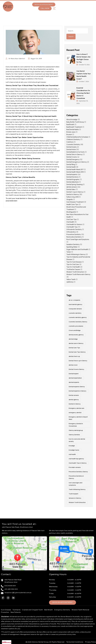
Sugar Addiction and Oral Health (77, 249)
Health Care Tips (72, 204)
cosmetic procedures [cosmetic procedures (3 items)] (76, 326)
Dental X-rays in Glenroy (75, 192)
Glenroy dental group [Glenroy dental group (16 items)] (76, 430)
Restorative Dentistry (74, 237)
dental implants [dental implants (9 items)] (74, 382)
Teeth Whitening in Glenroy (76, 254)
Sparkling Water (72, 247)
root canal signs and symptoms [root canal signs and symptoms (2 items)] (75, 484)
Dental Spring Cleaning (74, 184)
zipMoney (70, 282)
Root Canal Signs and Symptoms (78, 239)
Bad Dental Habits (73, 129)
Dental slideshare (73, 182)
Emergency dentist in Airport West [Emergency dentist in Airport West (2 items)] (78, 418)
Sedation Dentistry (73, 244)
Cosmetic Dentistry (73, 144)
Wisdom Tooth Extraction (75, 272)
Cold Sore (70, 142)
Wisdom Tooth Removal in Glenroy (78, 274)
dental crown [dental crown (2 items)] (73, 365)
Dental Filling (71, 164)
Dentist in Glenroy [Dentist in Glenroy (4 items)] (75, 404)
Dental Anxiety (71, 147)
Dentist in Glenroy (73, 194)
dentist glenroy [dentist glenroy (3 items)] (74, 400)
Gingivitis (70, 199)
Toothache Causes (73, 269)
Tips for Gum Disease (74, 262)
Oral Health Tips (72, 227)
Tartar (69, 252)
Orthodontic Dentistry (74, 229)
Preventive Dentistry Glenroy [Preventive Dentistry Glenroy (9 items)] (78, 472)
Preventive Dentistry (74, 234)
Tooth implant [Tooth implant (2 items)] (73, 494)
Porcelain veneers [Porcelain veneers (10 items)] (75, 467)
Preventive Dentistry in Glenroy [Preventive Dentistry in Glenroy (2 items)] (76, 477)
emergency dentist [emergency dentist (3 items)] (75, 413)
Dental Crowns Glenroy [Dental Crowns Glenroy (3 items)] (76, 369)
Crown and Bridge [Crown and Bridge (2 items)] (75, 330)
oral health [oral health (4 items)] (72, 454)
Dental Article (71, 149)
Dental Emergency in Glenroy (77, 162)
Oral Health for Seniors (74, 224)
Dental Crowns (72, 157)
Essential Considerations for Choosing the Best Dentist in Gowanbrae (83, 93)
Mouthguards (71, 212)
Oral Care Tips (71, 219)
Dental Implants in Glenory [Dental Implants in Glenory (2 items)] (77, 391)
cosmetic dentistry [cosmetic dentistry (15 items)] (75, 313)
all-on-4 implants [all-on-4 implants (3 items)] (74, 300)
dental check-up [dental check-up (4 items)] (74, 356)
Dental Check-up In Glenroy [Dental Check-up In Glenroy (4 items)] (78, 361)
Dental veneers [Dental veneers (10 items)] (74, 395)
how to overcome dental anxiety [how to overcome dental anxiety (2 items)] (77, 440)
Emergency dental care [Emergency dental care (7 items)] (76, 408)
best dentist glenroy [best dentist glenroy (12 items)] (75, 304)
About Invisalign (72, 119)
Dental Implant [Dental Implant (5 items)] (74, 374)
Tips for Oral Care (73, 264)
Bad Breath (70, 124)
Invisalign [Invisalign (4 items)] (72, 446)
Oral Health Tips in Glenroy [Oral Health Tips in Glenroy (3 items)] (78, 463)
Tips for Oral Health (73, 267)
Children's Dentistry (73, 139)
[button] (54, 8)
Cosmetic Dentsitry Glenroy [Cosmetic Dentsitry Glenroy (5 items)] (78, 322)
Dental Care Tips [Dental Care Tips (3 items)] (74, 348)
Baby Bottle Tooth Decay (75, 122)
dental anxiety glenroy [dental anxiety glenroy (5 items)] (76, 335)
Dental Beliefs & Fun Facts (75, 152)
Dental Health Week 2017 (75, 169)
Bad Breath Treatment (74, 127)
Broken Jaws (71, 132)
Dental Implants (72, 174)
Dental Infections (72, 177)
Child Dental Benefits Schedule (77, 137)
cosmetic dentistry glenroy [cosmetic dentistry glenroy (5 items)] (78, 317)
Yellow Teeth (71, 279)
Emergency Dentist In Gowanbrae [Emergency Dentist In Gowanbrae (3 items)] (76, 425)
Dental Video (71, 189)
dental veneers (72, 187)
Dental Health (71, 167)
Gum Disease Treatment (75, 202)
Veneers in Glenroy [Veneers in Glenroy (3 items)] (75, 498)
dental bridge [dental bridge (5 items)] (73, 339)
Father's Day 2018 (72, 197)
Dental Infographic (73, 179)
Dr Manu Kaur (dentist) (15, 59)
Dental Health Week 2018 (75, 172)
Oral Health (70, 222)
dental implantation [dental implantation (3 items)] (75, 378)
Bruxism (69, 134)
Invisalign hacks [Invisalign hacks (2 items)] (74, 450)
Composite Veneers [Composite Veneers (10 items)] (75, 309)
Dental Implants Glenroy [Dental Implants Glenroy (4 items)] (77, 387)
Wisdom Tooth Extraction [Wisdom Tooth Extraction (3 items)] (77, 502)
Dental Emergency (73, 159)
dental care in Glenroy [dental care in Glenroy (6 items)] (76, 343)
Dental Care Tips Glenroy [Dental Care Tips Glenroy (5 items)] (77, 352)
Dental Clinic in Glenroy (74, 154)
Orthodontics (71, 232)
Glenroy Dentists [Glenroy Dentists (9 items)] (74, 435)
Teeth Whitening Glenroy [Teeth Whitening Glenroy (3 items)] (77, 489)
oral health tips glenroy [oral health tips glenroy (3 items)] (76, 459)
